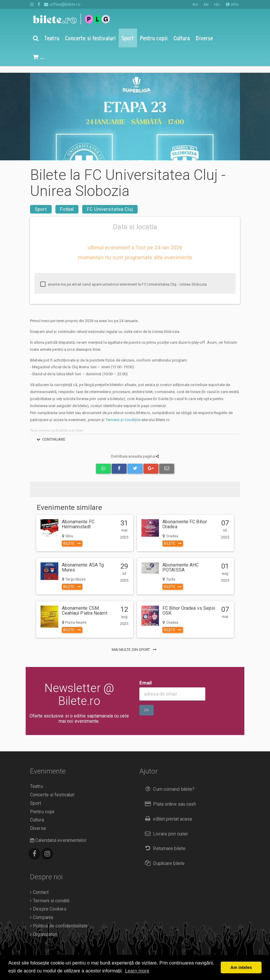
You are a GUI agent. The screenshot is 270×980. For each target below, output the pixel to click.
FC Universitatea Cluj (110, 202)
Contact (39, 886)
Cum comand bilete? (168, 782)
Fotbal (67, 202)
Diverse (38, 822)
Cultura (37, 813)
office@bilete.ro (62, 4)
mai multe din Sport (135, 643)
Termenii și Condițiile (123, 413)
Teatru (36, 780)
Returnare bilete (164, 842)
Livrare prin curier (165, 827)
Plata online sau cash (169, 797)
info (232, 4)
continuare (50, 433)
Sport (41, 202)
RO (195, 5)
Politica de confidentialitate (59, 919)
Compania (42, 911)
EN (206, 5)
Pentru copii (42, 805)
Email (146, 676)
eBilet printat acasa (167, 812)
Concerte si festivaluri (52, 788)
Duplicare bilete (163, 857)
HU (217, 5)
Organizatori (44, 928)
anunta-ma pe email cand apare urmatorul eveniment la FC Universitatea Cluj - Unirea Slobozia (123, 278)
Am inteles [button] (241, 967)
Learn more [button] (137, 971)
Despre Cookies (48, 902)
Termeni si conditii (50, 894)
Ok (147, 703)
